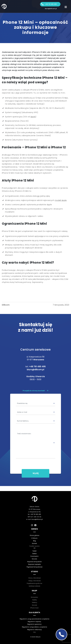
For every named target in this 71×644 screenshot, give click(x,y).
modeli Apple (61, 200)
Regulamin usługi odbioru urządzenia (34, 627)
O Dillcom (34, 538)
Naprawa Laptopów (34, 564)
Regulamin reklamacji (34, 630)
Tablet (34, 551)
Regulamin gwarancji (34, 624)
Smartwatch (34, 556)
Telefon (34, 554)
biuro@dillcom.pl (51, 9)
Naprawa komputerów (34, 562)
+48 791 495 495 (51, 4)
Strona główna (34, 535)
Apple (33, 117)
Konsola (34, 559)
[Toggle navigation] (66, 7)
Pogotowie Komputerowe (34, 567)
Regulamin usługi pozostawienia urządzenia (34, 619)
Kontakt (34, 543)
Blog (34, 541)
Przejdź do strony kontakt (36, 391)
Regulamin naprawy (34, 622)
